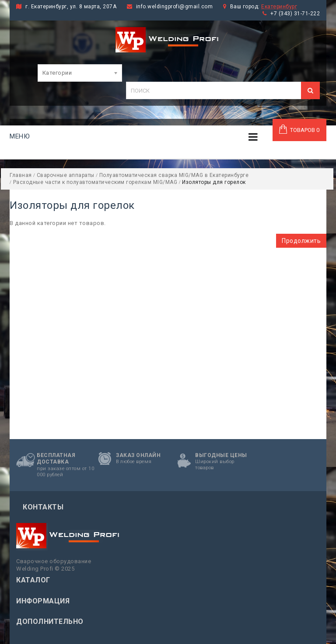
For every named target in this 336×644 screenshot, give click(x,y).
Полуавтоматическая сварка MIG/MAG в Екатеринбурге (174, 175)
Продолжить (301, 241)
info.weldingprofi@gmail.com (175, 7)
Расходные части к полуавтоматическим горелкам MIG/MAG (95, 182)
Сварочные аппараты (66, 175)
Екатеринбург (279, 7)
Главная (21, 175)
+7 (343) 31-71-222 (295, 14)
